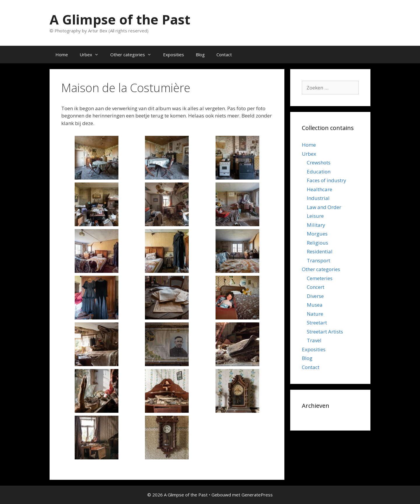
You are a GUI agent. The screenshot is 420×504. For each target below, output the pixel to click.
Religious (317, 243)
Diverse (315, 296)
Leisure (315, 216)
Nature (315, 314)
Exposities (174, 55)
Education (319, 172)
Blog (200, 55)
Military (316, 225)
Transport (318, 260)
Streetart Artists (325, 332)
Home (62, 55)
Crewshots (319, 163)
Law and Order (324, 207)
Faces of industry (327, 180)
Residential (320, 251)
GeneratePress (257, 495)
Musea (315, 305)
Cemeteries (320, 278)
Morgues (317, 234)
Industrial (318, 198)
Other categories (134, 55)
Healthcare (320, 189)
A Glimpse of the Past (120, 19)
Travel (314, 340)
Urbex (92, 55)
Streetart (317, 323)
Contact (224, 55)
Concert (316, 287)
